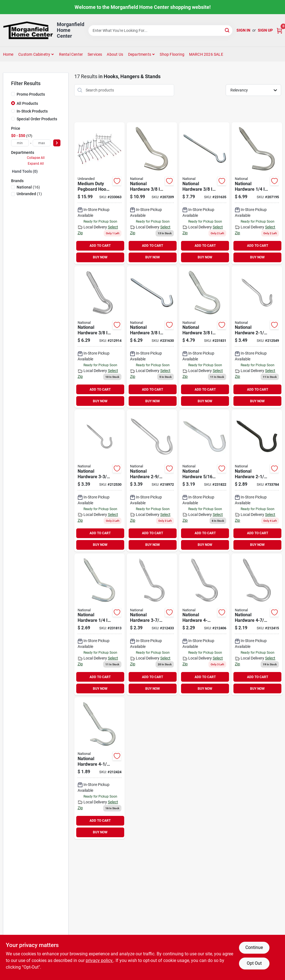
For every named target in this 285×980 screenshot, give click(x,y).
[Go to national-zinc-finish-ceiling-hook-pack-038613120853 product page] (152, 481)
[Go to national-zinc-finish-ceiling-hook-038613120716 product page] (257, 625)
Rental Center (71, 54)
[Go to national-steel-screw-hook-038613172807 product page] (204, 193)
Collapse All (36, 158)
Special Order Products (37, 119)
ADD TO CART (100, 246)
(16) (28, 187)
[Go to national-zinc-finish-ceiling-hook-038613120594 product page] (204, 625)
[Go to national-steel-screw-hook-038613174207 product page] (152, 337)
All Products (27, 103)
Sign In (243, 30)
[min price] (20, 143)
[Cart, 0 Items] (279, 30)
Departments (140, 54)
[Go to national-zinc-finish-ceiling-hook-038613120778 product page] (152, 625)
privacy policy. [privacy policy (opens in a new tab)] (100, 960)
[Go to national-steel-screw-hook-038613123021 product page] (204, 337)
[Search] (227, 30)
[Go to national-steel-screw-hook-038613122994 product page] (100, 625)
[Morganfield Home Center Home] (28, 30)
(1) (29, 194)
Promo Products (31, 94)
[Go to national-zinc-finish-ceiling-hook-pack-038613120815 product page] (100, 481)
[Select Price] (57, 143)
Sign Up (265, 30)
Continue (254, 947)
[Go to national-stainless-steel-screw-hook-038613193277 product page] (152, 193)
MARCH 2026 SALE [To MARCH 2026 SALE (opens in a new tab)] (206, 54)
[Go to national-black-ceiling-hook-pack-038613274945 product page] (257, 481)
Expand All (36, 164)
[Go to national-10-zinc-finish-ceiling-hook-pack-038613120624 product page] (257, 337)
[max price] (42, 143)
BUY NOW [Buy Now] (100, 257)
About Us (115, 54)
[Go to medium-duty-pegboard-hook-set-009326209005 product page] (100, 193)
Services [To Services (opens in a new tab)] (95, 54)
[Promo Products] (13, 94)
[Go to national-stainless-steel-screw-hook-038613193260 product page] (257, 193)
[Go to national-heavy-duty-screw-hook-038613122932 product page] (100, 337)
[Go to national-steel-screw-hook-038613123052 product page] (204, 481)
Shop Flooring (172, 54)
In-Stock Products (32, 111)
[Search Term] (161, 30)
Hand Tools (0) (25, 171)
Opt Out (254, 963)
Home (8, 54)
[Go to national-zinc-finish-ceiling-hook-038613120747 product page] (100, 768)
